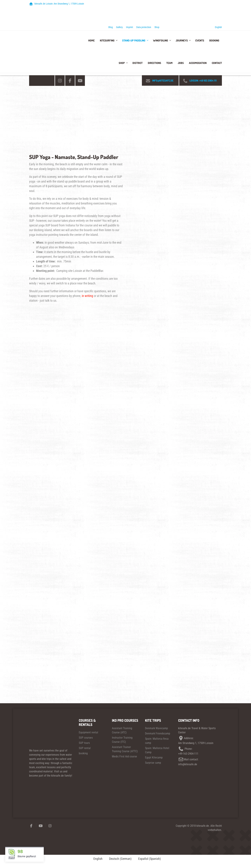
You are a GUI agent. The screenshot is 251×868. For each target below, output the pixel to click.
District (138, 63)
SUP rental (85, 748)
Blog (111, 27)
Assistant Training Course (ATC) (122, 730)
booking (83, 753)
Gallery (119, 27)
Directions (154, 63)
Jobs (181, 63)
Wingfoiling (161, 40)
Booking (214, 40)
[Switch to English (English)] (96, 859)
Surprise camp (153, 763)
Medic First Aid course (124, 756)
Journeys (182, 40)
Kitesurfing (107, 40)
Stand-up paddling (134, 40)
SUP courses (86, 738)
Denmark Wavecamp (156, 728)
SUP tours (84, 743)
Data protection (144, 27)
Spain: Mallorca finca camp (157, 741)
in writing (87, 296)
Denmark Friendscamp (158, 733)
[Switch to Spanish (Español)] (148, 859)
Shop (157, 27)
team (169, 63)
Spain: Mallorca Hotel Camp (157, 750)
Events (200, 40)
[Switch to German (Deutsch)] (119, 859)
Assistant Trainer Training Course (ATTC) (125, 749)
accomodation (198, 63)
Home (91, 40)
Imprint (130, 27)
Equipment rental (88, 732)
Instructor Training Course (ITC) (122, 740)
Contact (217, 63)
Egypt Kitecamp (154, 757)
